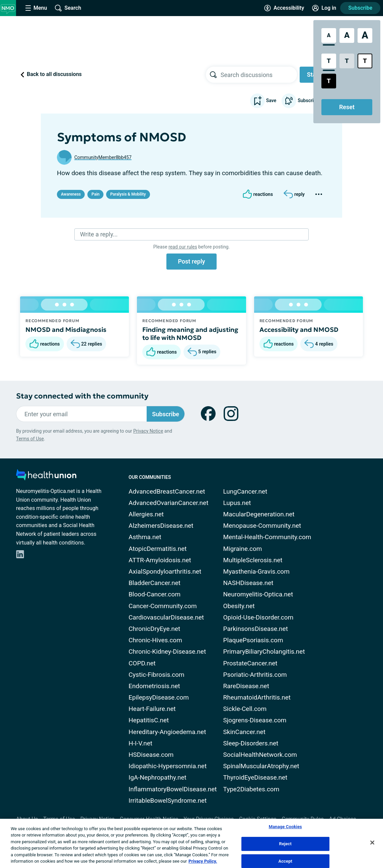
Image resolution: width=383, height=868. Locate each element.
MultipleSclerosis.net (253, 560)
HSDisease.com (151, 755)
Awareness (71, 194)
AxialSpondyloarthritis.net (165, 571)
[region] (191, 843)
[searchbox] (259, 75)
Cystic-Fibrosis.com (157, 675)
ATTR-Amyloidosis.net (160, 560)
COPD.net (142, 663)
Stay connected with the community (82, 396)
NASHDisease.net (248, 583)
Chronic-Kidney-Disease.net (167, 652)
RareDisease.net (246, 686)
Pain (95, 194)
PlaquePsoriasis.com (253, 640)
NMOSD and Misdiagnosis (66, 330)
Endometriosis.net (154, 686)
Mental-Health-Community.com (267, 537)
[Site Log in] (324, 8)
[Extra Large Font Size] (365, 35)
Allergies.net (146, 514)
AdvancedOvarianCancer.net (168, 503)
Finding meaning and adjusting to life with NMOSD (190, 334)
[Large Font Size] (347, 35)
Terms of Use (30, 439)
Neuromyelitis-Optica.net (258, 594)
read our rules (183, 247)
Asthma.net (145, 537)
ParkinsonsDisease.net (256, 629)
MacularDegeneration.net (259, 514)
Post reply (191, 261)
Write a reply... (99, 234)
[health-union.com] (46, 477)
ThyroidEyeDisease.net (255, 777)
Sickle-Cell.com (245, 709)
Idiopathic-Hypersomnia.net (168, 766)
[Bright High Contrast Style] (365, 61)
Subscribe (360, 8)
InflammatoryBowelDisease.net (173, 789)
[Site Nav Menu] (36, 8)
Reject (286, 844)
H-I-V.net (140, 743)
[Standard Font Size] (329, 35)
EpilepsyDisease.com (159, 697)
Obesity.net (239, 606)
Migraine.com (243, 549)
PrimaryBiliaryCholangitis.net (264, 652)
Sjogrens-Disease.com (255, 720)
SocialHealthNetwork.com (260, 755)
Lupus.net (237, 503)
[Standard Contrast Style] (329, 61)
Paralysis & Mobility (128, 194)
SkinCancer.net (244, 732)
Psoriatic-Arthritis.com (255, 675)
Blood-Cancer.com (155, 594)
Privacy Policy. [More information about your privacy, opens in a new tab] (203, 861)
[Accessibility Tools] (284, 8)
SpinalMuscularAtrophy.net (261, 766)
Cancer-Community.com (163, 606)
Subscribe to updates (312, 101)
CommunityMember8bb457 (103, 157)
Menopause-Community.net (262, 526)
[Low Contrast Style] (347, 61)
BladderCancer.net (155, 583)
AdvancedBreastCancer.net (167, 491)
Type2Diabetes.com (251, 789)
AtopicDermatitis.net (158, 549)
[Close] (372, 843)
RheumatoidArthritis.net (257, 697)
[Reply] (294, 194)
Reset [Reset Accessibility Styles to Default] (347, 107)
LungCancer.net (245, 491)
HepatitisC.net (149, 720)
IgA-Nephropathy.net (158, 777)
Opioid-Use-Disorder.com (258, 617)
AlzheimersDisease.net (161, 526)
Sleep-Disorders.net (251, 743)
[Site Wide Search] (68, 8)
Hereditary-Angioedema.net (167, 732)
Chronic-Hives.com (155, 640)
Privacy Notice (148, 431)
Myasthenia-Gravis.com (256, 571)
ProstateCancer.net (250, 663)
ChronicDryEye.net (154, 629)
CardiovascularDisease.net (166, 617)
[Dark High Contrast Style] (329, 81)
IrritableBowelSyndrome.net (168, 801)
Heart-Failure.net (152, 709)
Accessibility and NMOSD (299, 330)
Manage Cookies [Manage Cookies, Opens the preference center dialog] (285, 827)
